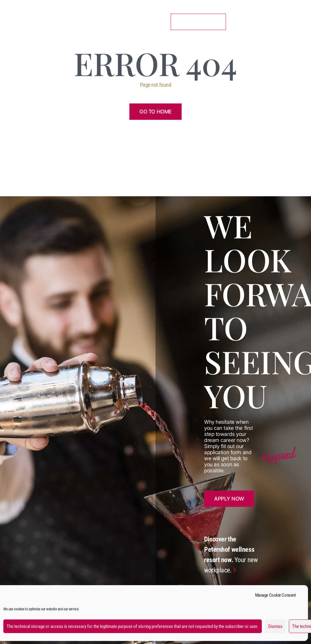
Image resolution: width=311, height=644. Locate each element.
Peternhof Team (28, 22)
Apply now (229, 499)
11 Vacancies (198, 22)
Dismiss (275, 626)
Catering (108, 19)
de (297, 20)
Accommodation (69, 19)
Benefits (138, 19)
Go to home (155, 112)
